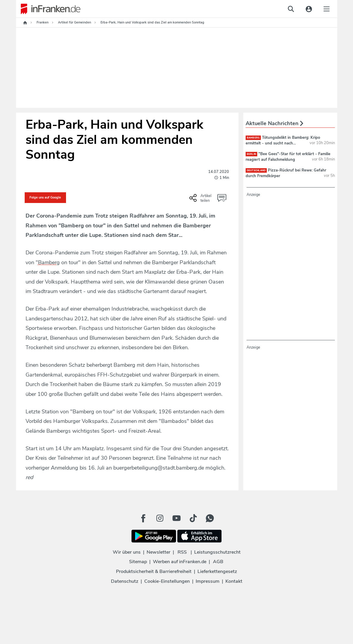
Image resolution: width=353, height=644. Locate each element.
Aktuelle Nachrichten (274, 123)
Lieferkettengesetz (217, 571)
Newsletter (159, 552)
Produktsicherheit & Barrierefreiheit (154, 571)
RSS (182, 552)
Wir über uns (127, 552)
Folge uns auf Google (45, 197)
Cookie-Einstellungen (167, 581)
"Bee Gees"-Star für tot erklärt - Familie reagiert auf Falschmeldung (288, 157)
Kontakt (234, 581)
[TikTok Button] (193, 518)
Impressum (208, 581)
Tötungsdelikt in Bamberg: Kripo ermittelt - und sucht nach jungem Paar (283, 143)
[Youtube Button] (177, 518)
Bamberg (253, 138)
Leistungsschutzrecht (217, 552)
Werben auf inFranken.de (180, 562)
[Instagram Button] (160, 518)
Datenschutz (125, 581)
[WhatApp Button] (210, 518)
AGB (218, 562)
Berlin (252, 154)
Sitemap (138, 562)
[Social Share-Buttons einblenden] (201, 200)
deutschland (256, 170)
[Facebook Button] (143, 518)
